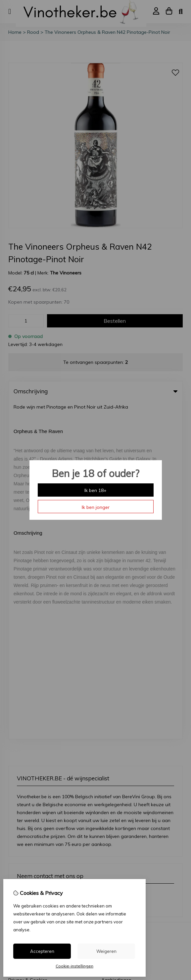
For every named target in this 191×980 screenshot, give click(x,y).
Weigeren (106, 951)
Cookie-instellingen (74, 966)
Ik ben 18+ (95, 490)
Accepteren (42, 951)
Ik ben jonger (96, 507)
